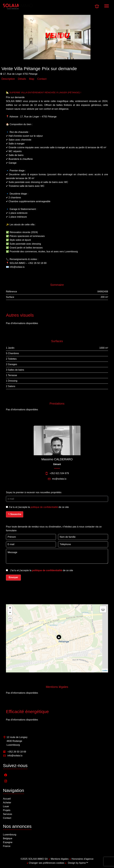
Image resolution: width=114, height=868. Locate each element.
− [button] (10, 613)
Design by (78, 863)
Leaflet (105, 671)
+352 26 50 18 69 (17, 752)
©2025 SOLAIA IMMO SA (34, 859)
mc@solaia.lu (59, 479)
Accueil (18, 8)
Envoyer (13, 577)
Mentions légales (60, 859)
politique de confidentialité (44, 507)
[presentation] (25, 507)
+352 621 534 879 (59, 473)
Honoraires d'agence (83, 859)
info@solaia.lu (15, 756)
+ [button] (10, 608)
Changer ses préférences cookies (47, 863)
